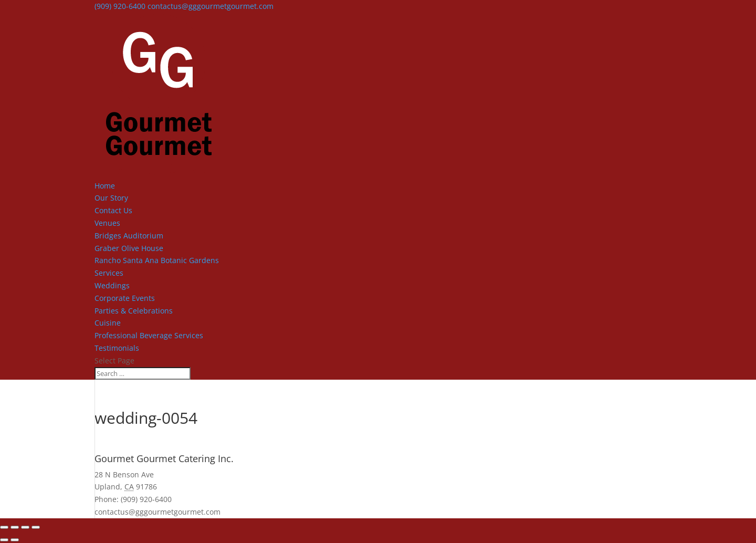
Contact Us (113, 210)
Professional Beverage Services (149, 335)
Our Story (111, 198)
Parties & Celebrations (134, 311)
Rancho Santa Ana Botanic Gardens (157, 260)
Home (105, 186)
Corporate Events (125, 298)
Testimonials (117, 348)
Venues (107, 223)
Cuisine (108, 323)
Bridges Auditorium (129, 236)
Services (109, 273)
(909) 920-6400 (120, 6)
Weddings (112, 285)
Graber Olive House (129, 248)
